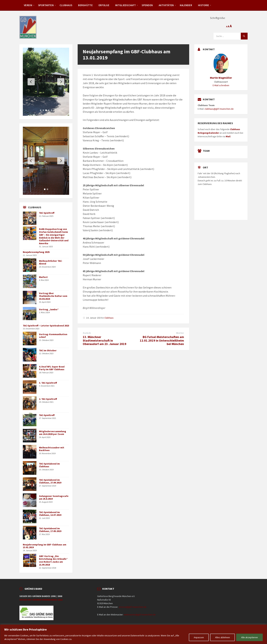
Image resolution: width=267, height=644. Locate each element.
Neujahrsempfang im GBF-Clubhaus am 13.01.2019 (45, 546)
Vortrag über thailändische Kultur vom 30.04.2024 (53, 296)
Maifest (43, 277)
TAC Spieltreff (47, 213)
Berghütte (85, 5)
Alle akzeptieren (249, 637)
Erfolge (104, 5)
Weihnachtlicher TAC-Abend (51, 262)
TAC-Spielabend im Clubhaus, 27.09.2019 (50, 481)
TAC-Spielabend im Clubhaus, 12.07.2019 (50, 514)
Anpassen (199, 637)
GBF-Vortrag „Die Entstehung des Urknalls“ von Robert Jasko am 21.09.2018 (53, 560)
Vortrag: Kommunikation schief (53, 336)
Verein (28, 5)
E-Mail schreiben (221, 85)
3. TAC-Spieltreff (48, 383)
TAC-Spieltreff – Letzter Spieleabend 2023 (46, 326)
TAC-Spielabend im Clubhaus (49, 465)
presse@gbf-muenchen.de (133, 607)
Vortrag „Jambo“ (49, 309)
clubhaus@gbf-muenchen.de (219, 109)
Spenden (147, 5)
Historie (203, 5)
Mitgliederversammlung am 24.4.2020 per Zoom (53, 433)
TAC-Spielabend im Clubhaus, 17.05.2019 (50, 530)
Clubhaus (66, 5)
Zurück (87, 333)
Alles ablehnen (222, 637)
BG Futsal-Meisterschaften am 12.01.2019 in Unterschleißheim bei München (162, 340)
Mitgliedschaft (125, 5)
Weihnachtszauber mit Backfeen (52, 449)
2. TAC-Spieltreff (48, 399)
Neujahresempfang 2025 (36, 252)
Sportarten (46, 5)
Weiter (180, 333)
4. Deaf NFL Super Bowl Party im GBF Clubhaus (52, 368)
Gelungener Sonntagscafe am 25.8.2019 (54, 497)
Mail (228, 136)
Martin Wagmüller (221, 78)
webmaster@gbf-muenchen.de (140, 615)
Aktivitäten (166, 5)
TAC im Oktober (48, 350)
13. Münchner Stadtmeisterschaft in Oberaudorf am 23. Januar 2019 (105, 340)
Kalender (186, 5)
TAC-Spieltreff (47, 415)
